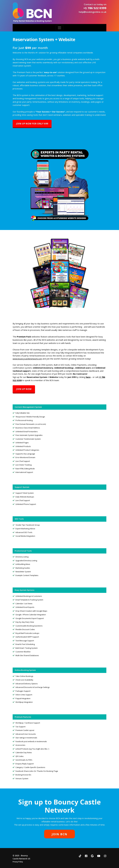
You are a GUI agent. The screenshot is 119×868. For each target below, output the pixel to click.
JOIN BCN (59, 834)
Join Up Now (24, 389)
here (88, 377)
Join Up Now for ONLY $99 (32, 124)
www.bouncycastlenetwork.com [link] (27, 359)
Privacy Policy (18, 862)
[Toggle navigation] (59, 28)
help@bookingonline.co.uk (93, 12)
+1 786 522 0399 (95, 8)
